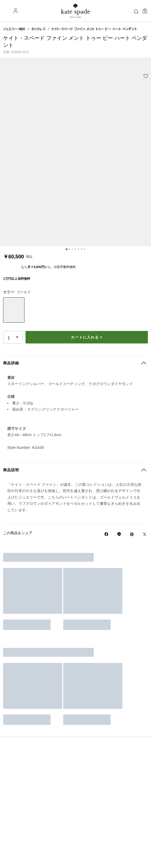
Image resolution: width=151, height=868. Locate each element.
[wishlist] (28, 84)
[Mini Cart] (145, 11)
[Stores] (12, 11)
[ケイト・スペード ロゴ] (75, 11)
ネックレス (38, 58)
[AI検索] (99, 11)
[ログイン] (136, 11)
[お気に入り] (128, 11)
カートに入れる (106, 183)
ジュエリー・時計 (14, 58)
